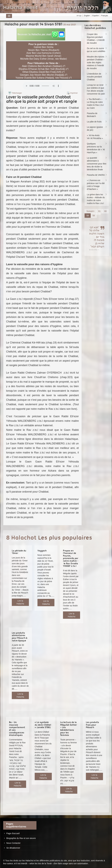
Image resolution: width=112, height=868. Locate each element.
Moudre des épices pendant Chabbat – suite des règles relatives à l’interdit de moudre (97, 63)
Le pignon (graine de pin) (97, 129)
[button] (41, 34)
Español (95, 16)
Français (105, 16)
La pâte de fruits (97, 122)
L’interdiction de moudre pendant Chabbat (97, 77)
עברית (79, 16)
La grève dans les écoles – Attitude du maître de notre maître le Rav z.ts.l (97, 199)
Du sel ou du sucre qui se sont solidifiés (97, 50)
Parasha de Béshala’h (97, 115)
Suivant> (90, 211)
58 (94, 216)
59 (88, 216)
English (87, 16)
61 (99, 211)
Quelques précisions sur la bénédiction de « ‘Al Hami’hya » (97, 148)
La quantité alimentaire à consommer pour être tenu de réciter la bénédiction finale (97, 164)
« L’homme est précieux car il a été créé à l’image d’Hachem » (97, 185)
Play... (42, 86)
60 (105, 211)
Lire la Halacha (20, 602)
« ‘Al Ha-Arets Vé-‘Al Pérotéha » (97, 137)
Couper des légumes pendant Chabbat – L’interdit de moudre (97, 39)
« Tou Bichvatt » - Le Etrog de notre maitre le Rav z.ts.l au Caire (97, 104)
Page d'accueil (13, 833)
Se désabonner (13, 848)
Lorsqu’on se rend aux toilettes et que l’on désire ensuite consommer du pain (97, 89)
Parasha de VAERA (97, 175)
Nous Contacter (13, 843)
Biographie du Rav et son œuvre (21, 838)
